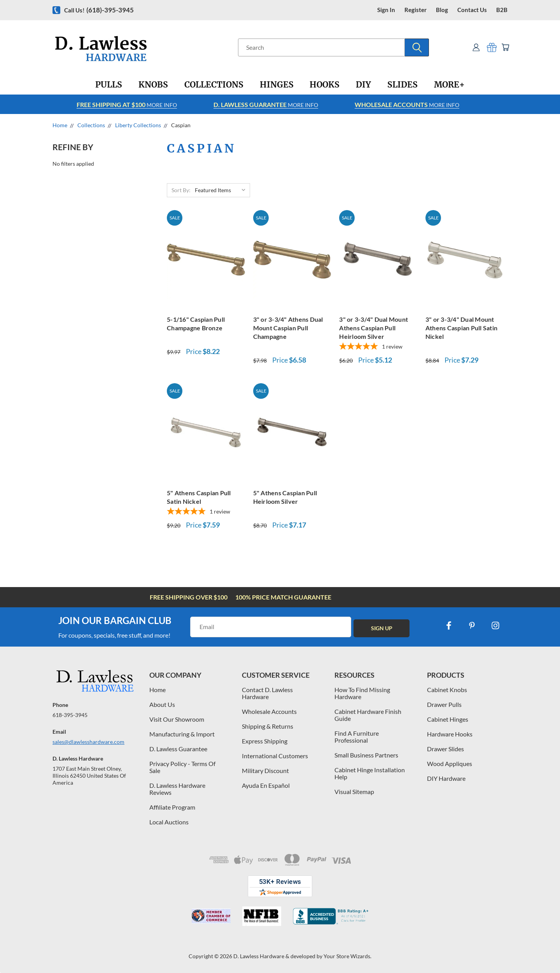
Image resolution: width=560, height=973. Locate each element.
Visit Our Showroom (177, 719)
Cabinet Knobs (447, 690)
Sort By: (181, 190)
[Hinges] (277, 85)
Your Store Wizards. (347, 956)
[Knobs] (153, 85)
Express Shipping (265, 741)
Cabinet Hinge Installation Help (370, 773)
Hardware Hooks (450, 734)
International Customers (275, 756)
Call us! (99, 10)
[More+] (449, 85)
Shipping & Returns (268, 726)
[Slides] (402, 85)
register (416, 10)
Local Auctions (169, 822)
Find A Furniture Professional (357, 737)
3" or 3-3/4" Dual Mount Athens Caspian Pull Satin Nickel (461, 328)
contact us (472, 10)
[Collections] (214, 85)
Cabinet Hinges (448, 719)
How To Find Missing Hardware (362, 693)
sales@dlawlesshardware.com (88, 742)
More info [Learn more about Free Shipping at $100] (127, 104)
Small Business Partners (366, 755)
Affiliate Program (172, 807)
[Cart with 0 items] (505, 47)
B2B (502, 10)
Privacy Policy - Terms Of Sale (182, 767)
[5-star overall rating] (378, 347)
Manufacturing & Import (182, 734)
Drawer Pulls (444, 704)
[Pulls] (109, 85)
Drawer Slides (445, 749)
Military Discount (265, 771)
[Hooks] (325, 85)
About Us (162, 704)
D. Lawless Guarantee (178, 749)
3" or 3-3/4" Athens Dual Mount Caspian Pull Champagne (288, 328)
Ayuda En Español (266, 785)
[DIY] (363, 85)
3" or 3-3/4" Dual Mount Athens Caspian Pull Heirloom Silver (374, 328)
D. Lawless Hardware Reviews (177, 789)
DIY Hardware (446, 778)
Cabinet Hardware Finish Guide (368, 715)
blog (442, 10)
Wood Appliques (450, 763)
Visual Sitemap (354, 792)
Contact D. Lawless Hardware (267, 693)
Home (157, 690)
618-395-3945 (70, 715)
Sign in (386, 10)
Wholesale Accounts (269, 711)
